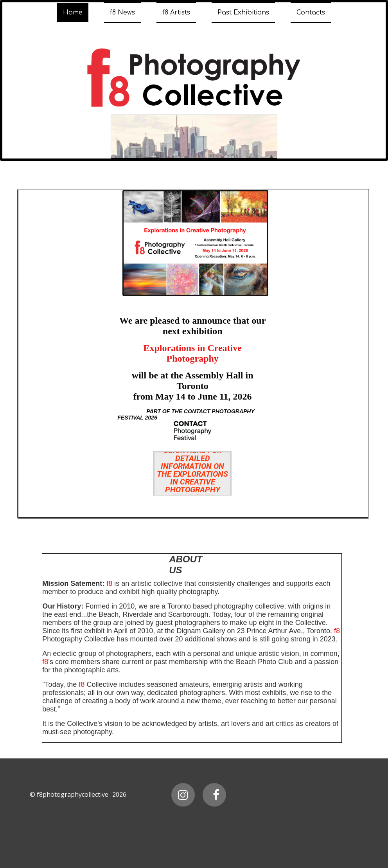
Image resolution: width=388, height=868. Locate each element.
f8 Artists (176, 13)
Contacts (311, 13)
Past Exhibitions (243, 13)
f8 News (122, 13)
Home (73, 13)
